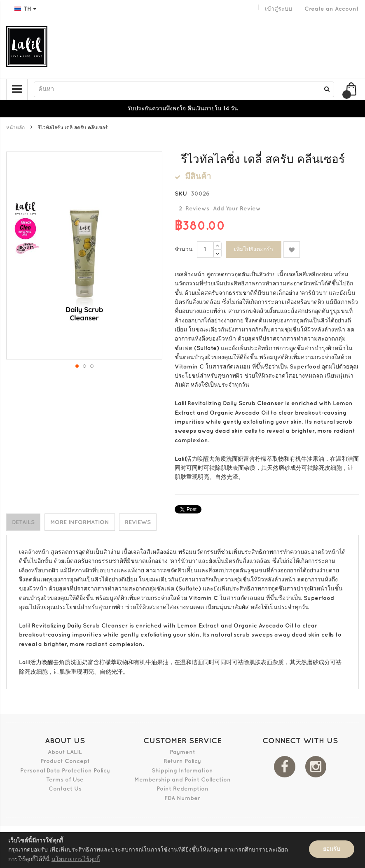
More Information (80, 522)
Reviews (138, 522)
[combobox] (184, 89)
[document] (182, 850)
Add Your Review (237, 209)
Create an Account (332, 9)
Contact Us (65, 789)
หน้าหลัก (15, 128)
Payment (182, 752)
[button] (77, 366)
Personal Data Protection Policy (65, 770)
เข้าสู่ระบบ (278, 9)
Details (23, 522)
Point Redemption (182, 789)
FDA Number (182, 798)
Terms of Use (65, 779)
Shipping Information (182, 770)
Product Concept (65, 761)
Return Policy (182, 761)
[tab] (23, 522)
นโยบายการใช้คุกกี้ (76, 859)
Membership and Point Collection (182, 779)
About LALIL (65, 752)
